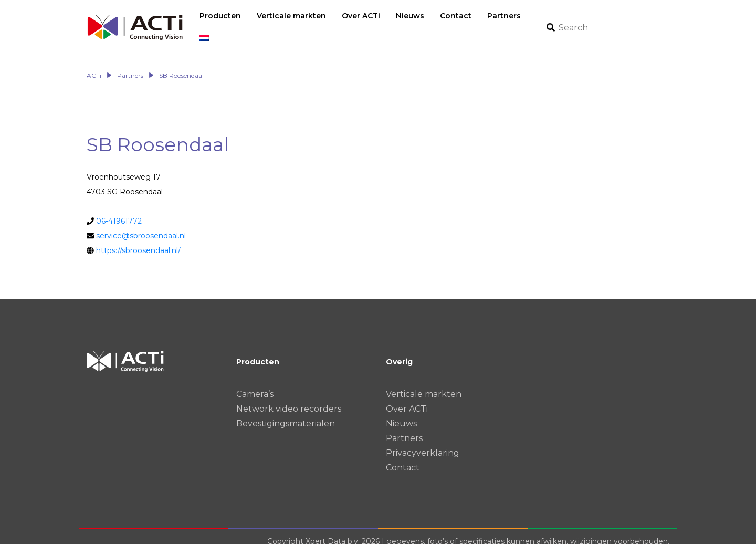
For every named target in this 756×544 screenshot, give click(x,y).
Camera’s (255, 383)
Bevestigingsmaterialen (286, 412)
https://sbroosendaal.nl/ (138, 239)
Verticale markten (424, 383)
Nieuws (401, 412)
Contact (403, 457)
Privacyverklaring (423, 442)
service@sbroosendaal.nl (141, 225)
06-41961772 (119, 210)
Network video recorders (289, 398)
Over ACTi (407, 398)
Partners (404, 427)
